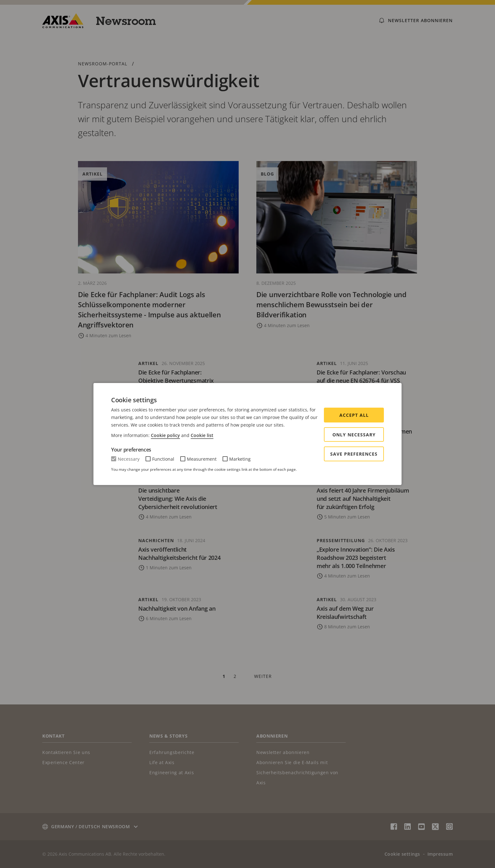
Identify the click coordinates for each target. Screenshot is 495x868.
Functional (163, 459)
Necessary (129, 459)
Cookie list (202, 435)
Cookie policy (165, 435)
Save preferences (354, 454)
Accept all (354, 415)
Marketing (240, 459)
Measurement (202, 459)
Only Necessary (354, 435)
